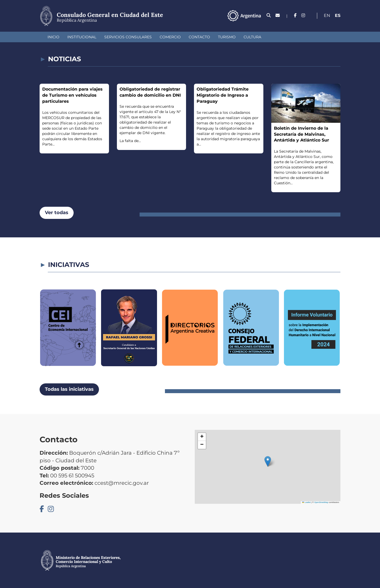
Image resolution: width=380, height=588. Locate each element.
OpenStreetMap (321, 502)
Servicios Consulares (128, 37)
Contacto (199, 37)
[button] (268, 461)
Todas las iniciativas (69, 389)
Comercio (170, 37)
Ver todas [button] (57, 213)
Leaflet (306, 502)
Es (338, 15)
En (327, 15)
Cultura (252, 37)
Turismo (227, 37)
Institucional (82, 37)
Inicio (53, 37)
